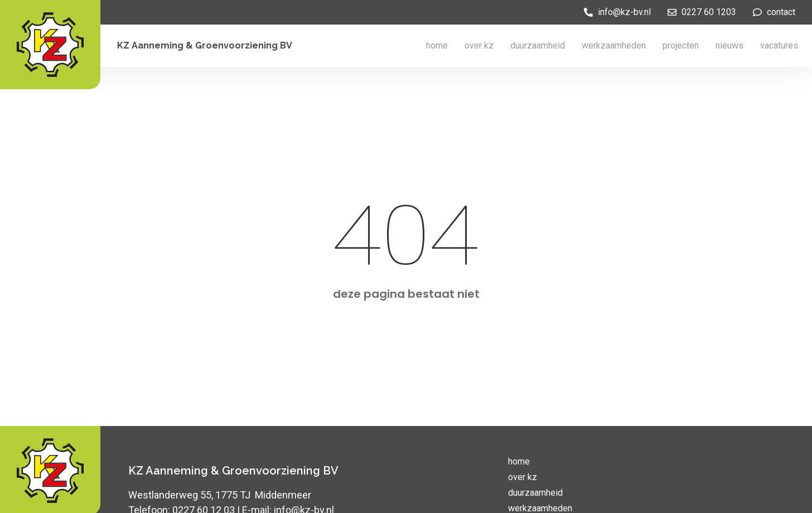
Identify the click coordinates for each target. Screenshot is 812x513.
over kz (479, 45)
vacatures (779, 45)
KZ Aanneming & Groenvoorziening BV (205, 45)
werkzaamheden (614, 45)
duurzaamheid (538, 45)
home (437, 45)
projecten (681, 45)
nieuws (729, 45)
